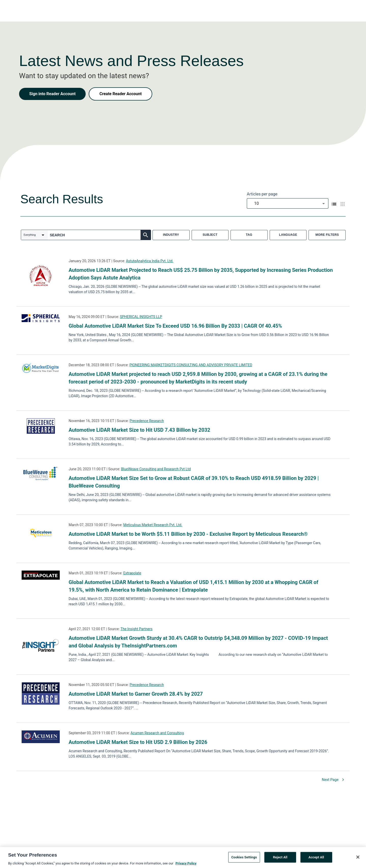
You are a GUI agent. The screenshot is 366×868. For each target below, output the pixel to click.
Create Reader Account (120, 94)
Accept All (316, 860)
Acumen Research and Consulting (157, 733)
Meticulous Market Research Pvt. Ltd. (153, 525)
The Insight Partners (136, 629)
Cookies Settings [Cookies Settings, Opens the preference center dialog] (244, 860)
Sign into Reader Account (52, 94)
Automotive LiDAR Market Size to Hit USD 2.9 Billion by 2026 (138, 742)
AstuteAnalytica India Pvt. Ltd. (150, 261)
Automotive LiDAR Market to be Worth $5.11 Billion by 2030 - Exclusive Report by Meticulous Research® (188, 534)
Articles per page (262, 194)
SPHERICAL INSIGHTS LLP (141, 317)
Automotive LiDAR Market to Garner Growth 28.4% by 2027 (136, 694)
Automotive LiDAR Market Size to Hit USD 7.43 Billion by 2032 (139, 430)
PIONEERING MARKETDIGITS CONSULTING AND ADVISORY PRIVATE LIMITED (191, 365)
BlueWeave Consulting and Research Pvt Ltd (156, 469)
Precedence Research (147, 421)
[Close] (358, 860)
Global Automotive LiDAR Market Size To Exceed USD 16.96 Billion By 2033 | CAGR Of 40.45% (175, 326)
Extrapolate (132, 573)
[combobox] (288, 203)
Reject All (280, 860)
